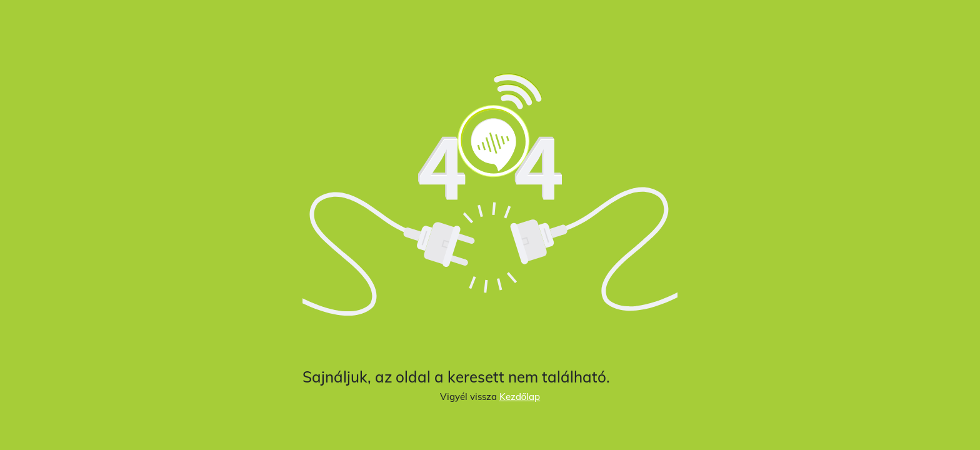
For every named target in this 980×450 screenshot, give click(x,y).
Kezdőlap (520, 397)
